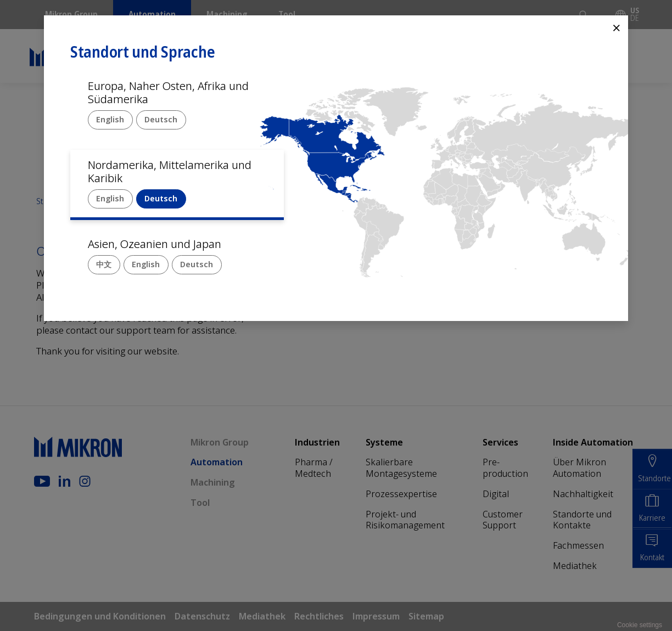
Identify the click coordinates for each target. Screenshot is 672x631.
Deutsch (161, 119)
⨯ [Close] (617, 27)
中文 (104, 264)
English (110, 119)
